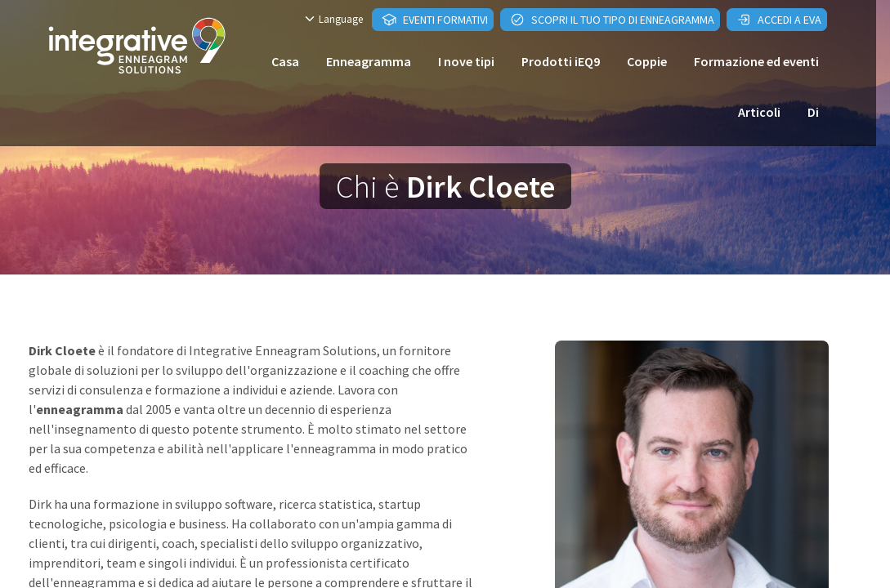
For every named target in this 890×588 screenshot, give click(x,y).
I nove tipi (466, 61)
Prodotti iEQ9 (561, 61)
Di (813, 112)
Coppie (647, 61)
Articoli (759, 112)
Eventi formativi (435, 20)
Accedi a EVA (779, 20)
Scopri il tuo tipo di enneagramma (612, 20)
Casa (285, 61)
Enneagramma (369, 61)
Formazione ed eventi (756, 61)
